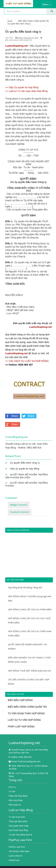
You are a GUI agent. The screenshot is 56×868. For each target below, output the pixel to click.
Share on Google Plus (12, 424)
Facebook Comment (20, 512)
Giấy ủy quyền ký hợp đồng (25, 469)
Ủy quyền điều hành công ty (25, 463)
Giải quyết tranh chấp (19, 826)
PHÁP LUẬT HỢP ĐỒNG (21, 727)
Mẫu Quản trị (15, 805)
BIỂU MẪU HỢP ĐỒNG (20, 700)
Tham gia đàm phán (18, 821)
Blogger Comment (19, 505)
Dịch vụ (12, 787)
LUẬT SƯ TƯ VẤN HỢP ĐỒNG (24, 720)
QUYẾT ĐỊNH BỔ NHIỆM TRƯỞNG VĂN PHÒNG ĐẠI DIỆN (27, 476)
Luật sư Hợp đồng (21, 810)
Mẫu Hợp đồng (16, 800)
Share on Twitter (28, 416)
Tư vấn (12, 791)
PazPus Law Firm (20, 840)
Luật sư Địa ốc (15, 856)
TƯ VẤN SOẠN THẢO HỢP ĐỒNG (26, 713)
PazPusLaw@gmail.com (29, 761)
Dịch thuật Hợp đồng (18, 830)
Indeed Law (14, 860)
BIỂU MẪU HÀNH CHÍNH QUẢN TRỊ (19, 40)
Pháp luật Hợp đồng (18, 796)
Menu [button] (47, 4)
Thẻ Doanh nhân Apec (19, 851)
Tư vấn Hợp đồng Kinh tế (20, 835)
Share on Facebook (12, 416)
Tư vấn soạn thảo (17, 817)
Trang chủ (15, 780)
